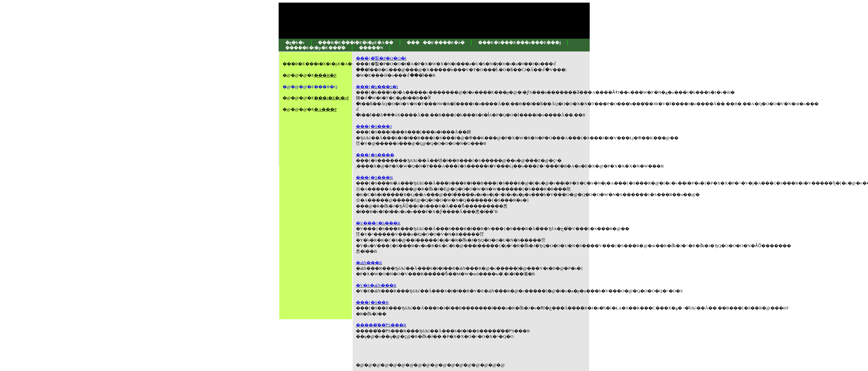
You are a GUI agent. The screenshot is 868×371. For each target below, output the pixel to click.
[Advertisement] (302, 191)
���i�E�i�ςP (331, 98)
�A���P (325, 109)
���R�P (325, 75)
